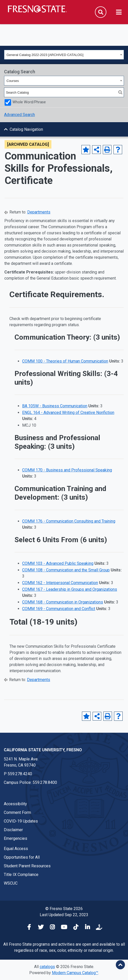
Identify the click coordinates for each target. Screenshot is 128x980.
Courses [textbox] (13, 81)
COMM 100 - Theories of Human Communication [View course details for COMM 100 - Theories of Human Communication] (65, 361)
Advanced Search (19, 115)
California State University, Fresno (43, 750)
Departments (39, 212)
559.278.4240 (20, 774)
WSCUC (11, 883)
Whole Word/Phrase (29, 102)
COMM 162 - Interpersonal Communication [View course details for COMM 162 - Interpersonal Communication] (60, 583)
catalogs (47, 967)
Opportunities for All (22, 857)
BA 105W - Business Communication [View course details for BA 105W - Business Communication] (55, 406)
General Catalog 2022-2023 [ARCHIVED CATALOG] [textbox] (45, 55)
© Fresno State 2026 (64, 909)
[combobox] (64, 55)
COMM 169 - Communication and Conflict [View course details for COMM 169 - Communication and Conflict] (59, 609)
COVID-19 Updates (21, 821)
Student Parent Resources (27, 866)
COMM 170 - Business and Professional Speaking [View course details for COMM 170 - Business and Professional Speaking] (67, 470)
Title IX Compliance (21, 875)
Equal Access (16, 849)
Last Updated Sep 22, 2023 (64, 915)
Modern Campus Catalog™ (75, 973)
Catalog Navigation (26, 129)
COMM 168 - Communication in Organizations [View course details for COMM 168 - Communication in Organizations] (63, 602)
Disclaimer (13, 830)
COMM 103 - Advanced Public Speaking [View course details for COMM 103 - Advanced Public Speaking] (58, 563)
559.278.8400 (45, 782)
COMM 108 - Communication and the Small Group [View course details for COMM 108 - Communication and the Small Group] (66, 570)
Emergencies (16, 838)
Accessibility (15, 804)
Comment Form (17, 812)
